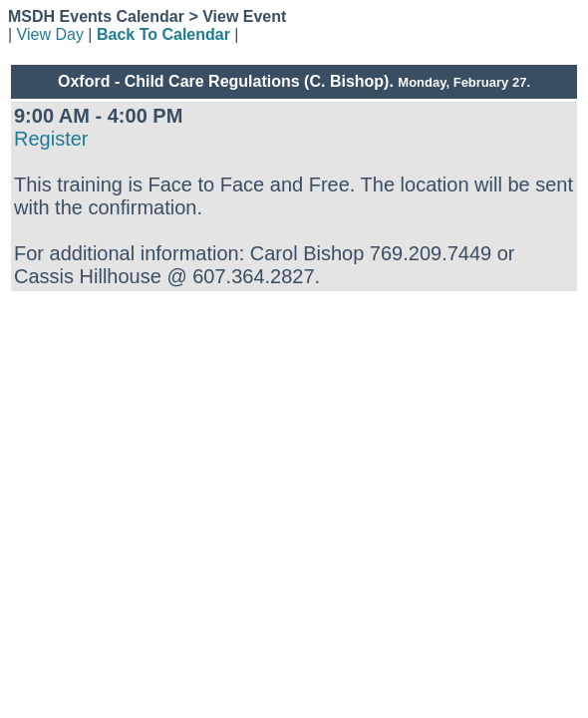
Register (51, 139)
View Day (50, 34)
